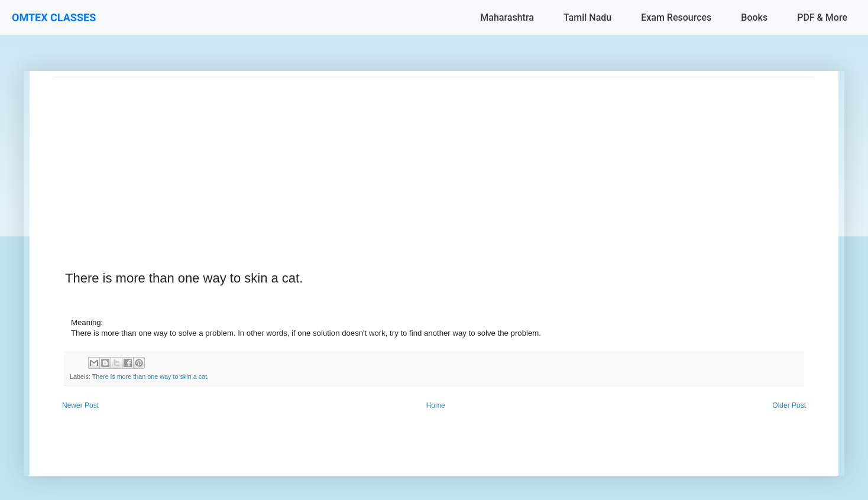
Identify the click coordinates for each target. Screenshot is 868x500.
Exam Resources (676, 17)
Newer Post (80, 405)
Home (436, 405)
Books (754, 17)
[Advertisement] (408, 160)
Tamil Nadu (587, 17)
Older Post (789, 405)
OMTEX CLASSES (54, 17)
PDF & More (822, 17)
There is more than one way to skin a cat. (150, 376)
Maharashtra (507, 17)
